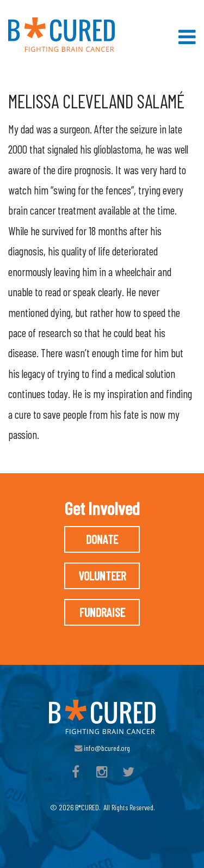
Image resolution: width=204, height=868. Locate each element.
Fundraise (102, 612)
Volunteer (102, 576)
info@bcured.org (102, 748)
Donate (102, 539)
